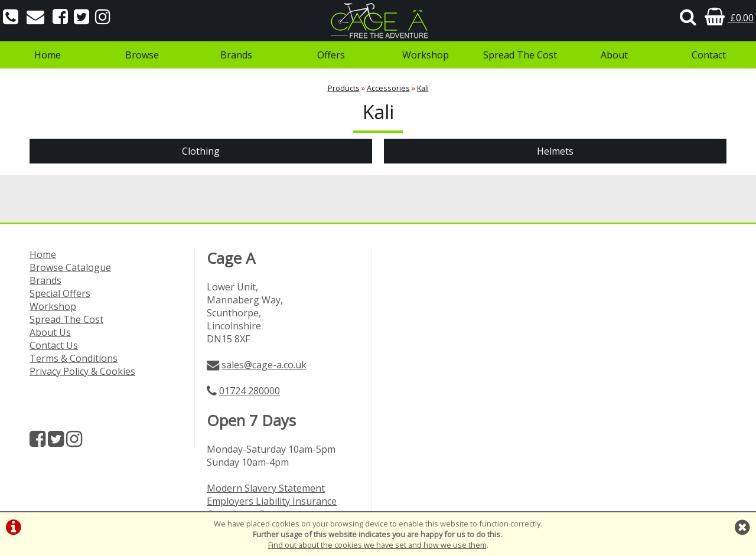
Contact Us (54, 345)
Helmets (555, 151)
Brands (236, 55)
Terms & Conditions (74, 358)
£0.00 (729, 18)
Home (48, 55)
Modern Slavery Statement (266, 488)
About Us (50, 332)
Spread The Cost (520, 55)
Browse (142, 55)
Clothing (201, 151)
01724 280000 (250, 391)
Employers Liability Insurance (272, 501)
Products (344, 88)
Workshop (426, 55)
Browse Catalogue (70, 267)
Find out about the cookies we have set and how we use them (377, 545)
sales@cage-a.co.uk (264, 365)
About (614, 55)
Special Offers (60, 293)
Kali (423, 88)
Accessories (388, 88)
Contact (709, 55)
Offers (331, 55)
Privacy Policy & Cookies (82, 371)
